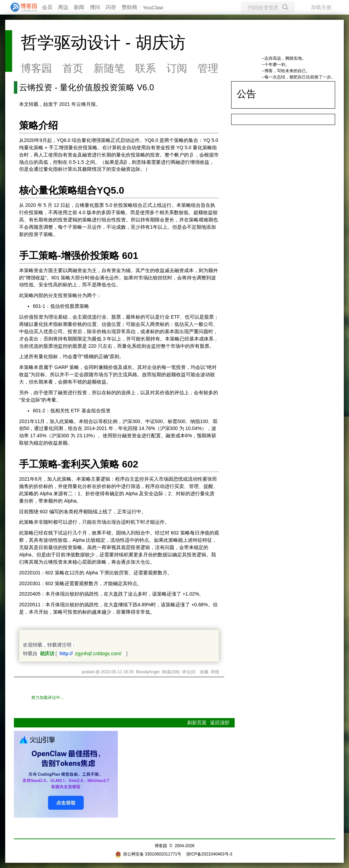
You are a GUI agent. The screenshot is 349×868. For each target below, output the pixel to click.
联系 (146, 68)
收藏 (204, 672)
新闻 (79, 7)
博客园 (36, 68)
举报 (215, 672)
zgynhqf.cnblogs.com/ (98, 654)
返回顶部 (220, 723)
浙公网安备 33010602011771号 (148, 854)
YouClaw (153, 7)
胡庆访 (47, 654)
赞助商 (129, 7)
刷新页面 (197, 723)
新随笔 (109, 68)
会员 (47, 7)
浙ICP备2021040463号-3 (209, 854)
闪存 (111, 7)
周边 (63, 7)
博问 (95, 7)
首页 (73, 68)
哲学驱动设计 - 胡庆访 (103, 43)
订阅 (177, 68)
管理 (208, 68)
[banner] (21, 7)
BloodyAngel (148, 672)
